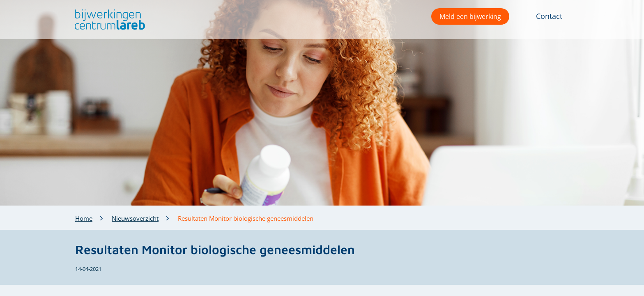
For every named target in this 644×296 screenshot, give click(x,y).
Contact (549, 16)
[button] (108, 20)
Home (84, 218)
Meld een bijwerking (470, 16)
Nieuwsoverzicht (135, 218)
